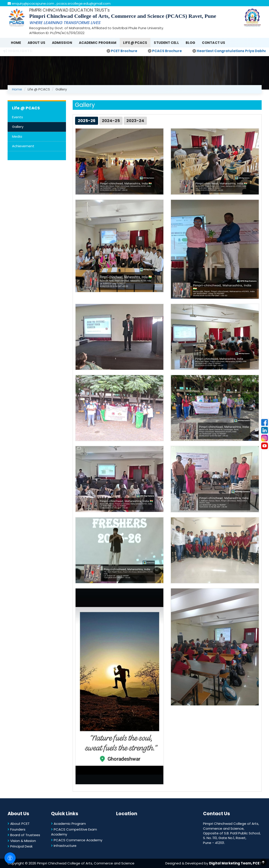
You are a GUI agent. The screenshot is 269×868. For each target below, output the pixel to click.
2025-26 (87, 121)
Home (16, 43)
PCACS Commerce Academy (77, 840)
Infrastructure (64, 846)
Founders (16, 829)
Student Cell (166, 43)
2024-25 (111, 121)
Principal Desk (20, 846)
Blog (190, 43)
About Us (36, 43)
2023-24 (135, 121)
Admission (62, 43)
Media (17, 136)
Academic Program (98, 43)
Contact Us (214, 43)
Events (17, 117)
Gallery (18, 127)
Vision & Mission (22, 841)
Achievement (23, 146)
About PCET (19, 824)
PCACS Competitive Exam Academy (74, 832)
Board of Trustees (24, 835)
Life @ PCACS (135, 43)
